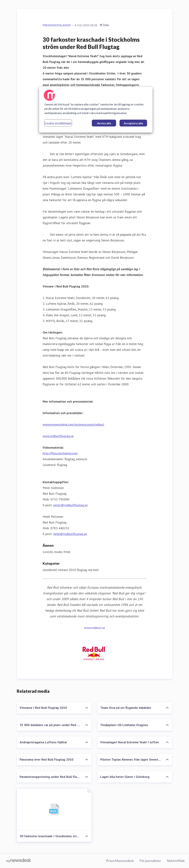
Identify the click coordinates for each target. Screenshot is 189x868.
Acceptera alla (133, 123)
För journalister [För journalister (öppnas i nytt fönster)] (150, 861)
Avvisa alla (104, 123)
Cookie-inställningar (58, 123)
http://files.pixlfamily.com (60, 453)
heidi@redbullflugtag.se (70, 534)
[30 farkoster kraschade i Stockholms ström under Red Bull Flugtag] (54, 809)
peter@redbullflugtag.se (70, 505)
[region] (96, 110)
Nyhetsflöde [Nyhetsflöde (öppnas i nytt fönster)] (176, 861)
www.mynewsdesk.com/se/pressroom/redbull (73, 424)
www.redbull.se (94, 628)
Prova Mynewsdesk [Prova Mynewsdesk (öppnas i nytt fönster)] (120, 861)
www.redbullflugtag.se (58, 436)
